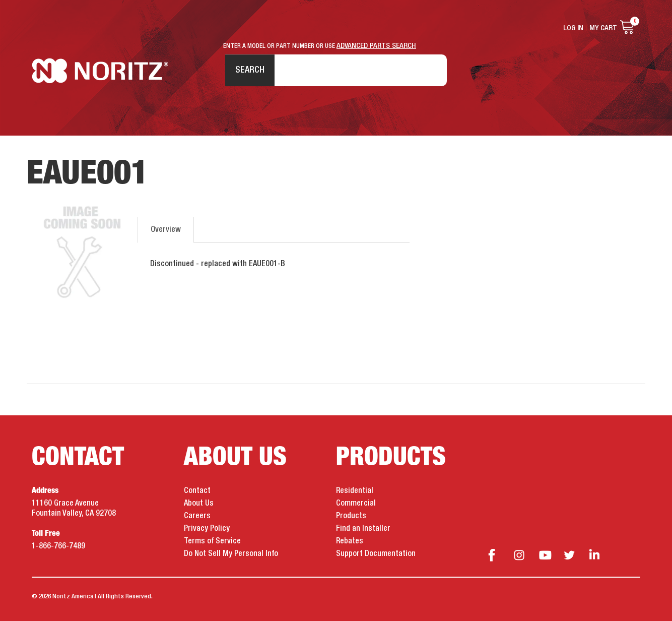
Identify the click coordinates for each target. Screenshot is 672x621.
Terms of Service (212, 541)
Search (250, 70)
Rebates (350, 541)
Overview (166, 230)
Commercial (356, 504)
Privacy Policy (207, 529)
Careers (197, 516)
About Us (199, 504)
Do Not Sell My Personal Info (231, 554)
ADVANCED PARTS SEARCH (376, 46)
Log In (573, 28)
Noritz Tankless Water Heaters (100, 71)
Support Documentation (376, 554)
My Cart (603, 28)
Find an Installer (363, 529)
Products (351, 516)
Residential (355, 491)
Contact (197, 491)
